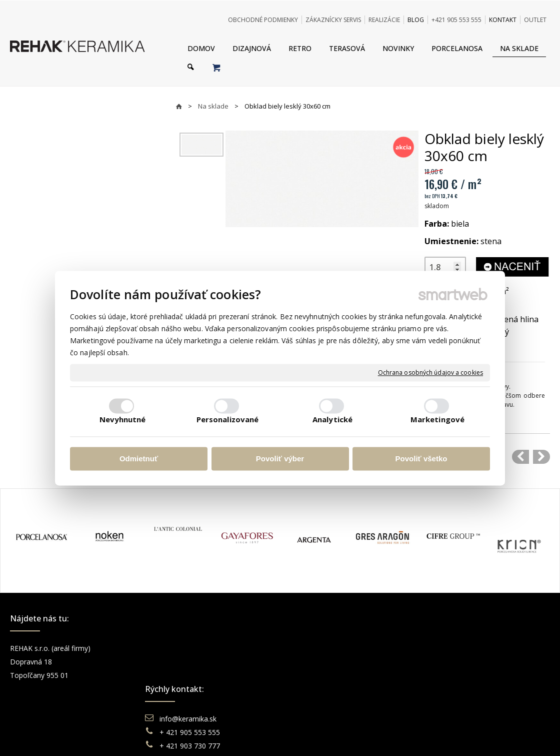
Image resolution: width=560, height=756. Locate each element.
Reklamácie (317, 675)
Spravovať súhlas (432, 736)
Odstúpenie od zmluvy (336, 702)
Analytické (332, 419)
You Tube (449, 675)
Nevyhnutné (123, 419)
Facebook (450, 648)
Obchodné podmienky (333, 648)
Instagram (450, 662)
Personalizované (228, 419)
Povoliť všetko (421, 459)
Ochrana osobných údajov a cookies (430, 373)
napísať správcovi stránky (251, 736)
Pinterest (448, 689)
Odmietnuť (139, 459)
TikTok (443, 702)
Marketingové (437, 419)
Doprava (311, 662)
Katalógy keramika (327, 689)
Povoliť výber (280, 459)
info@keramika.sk (189, 648)
